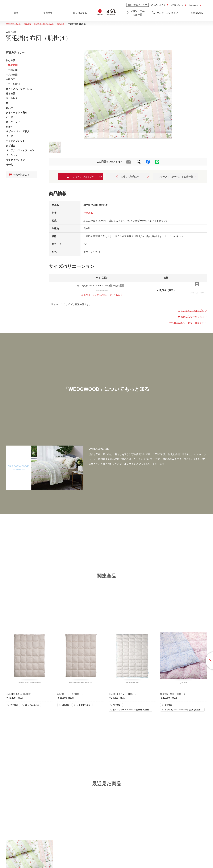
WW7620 (88, 213)
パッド (9, 117)
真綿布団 (13, 75)
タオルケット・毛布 (17, 112)
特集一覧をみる (20, 175)
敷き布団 (11, 94)
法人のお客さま (158, 5)
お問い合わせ (177, 5)
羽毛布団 (13, 65)
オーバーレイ (13, 122)
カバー (9, 108)
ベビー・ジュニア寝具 (18, 131)
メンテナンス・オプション (20, 150)
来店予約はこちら (137, 5)
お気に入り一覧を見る (192, 317)
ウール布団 (14, 84)
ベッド (9, 136)
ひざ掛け (11, 146)
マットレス (12, 98)
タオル (9, 127)
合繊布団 (13, 70)
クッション (12, 155)
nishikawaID (197, 13)
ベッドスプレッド (15, 141)
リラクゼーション (15, 160)
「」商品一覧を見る (188, 323)
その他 (9, 165)
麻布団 (12, 79)
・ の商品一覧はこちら (102, 295)
